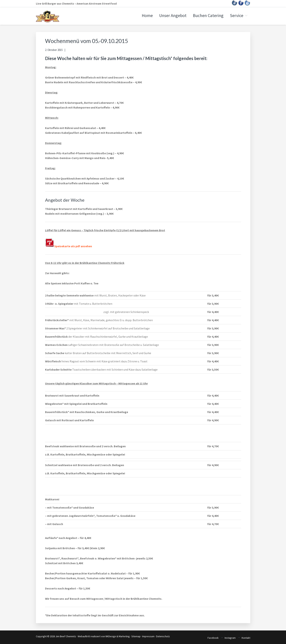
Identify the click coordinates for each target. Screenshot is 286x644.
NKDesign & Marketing (118, 636)
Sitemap (136, 636)
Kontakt (246, 638)
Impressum (148, 636)
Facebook (213, 638)
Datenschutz (163, 636)
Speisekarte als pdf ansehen (69, 246)
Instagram (230, 638)
